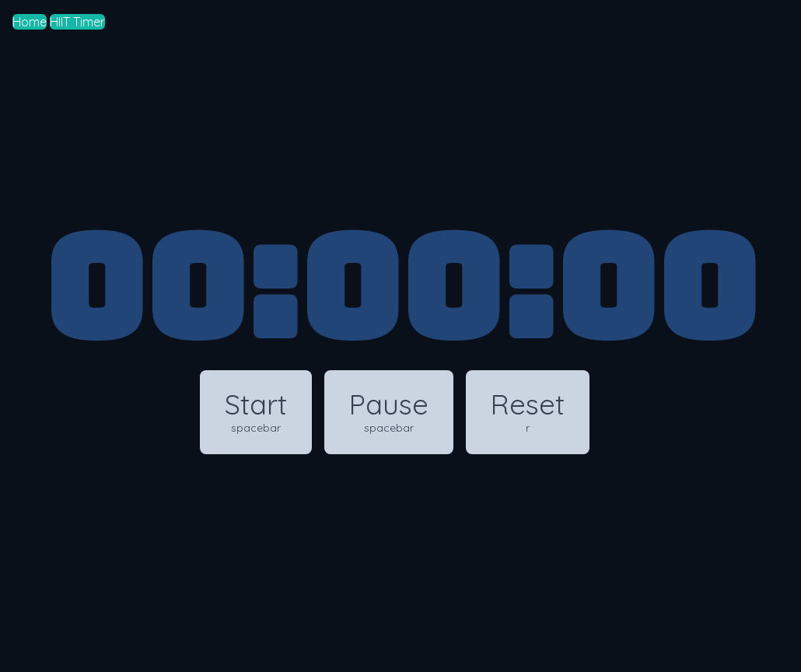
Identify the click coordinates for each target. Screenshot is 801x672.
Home (30, 22)
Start (256, 411)
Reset (528, 411)
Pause (389, 411)
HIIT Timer (77, 22)
